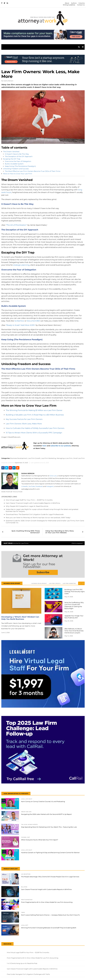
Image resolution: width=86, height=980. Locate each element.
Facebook (39, 486)
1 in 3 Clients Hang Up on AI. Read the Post (22, 963)
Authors (74, 3)
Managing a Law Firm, (65, 458)
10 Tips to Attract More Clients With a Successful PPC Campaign (34, 433)
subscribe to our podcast (61, 446)
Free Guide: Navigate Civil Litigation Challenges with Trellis (28, 974)
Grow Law (53, 476)
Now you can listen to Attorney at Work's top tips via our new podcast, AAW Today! (38, 518)
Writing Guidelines (69, 5)
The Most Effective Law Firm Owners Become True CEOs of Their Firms (33, 171)
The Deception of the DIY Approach (19, 156)
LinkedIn (25, 486)
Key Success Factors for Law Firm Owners (24, 419)
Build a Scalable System (14, 164)
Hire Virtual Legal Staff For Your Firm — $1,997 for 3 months (29, 500)
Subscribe (43, 572)
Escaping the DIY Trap (12, 159)
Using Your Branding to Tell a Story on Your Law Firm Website (59, 532)
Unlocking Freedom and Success (16, 169)
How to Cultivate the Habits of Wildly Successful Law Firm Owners (35, 428)
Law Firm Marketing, (49, 458)
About (67, 3)
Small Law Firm (79, 458)
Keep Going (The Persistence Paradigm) (20, 166)
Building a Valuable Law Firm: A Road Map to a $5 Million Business (35, 415)
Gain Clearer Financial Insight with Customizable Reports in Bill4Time (33, 503)
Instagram (50, 486)
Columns (82, 3)
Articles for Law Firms (43, 543)
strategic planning (21, 265)
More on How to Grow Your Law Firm (18, 174)
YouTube (32, 486)
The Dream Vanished (11, 152)
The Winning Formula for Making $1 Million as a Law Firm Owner (34, 410)
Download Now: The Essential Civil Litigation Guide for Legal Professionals (35, 514)
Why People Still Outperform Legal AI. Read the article (27, 506)
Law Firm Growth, (34, 458)
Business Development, (19, 458)
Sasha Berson (8, 81)
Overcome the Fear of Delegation (18, 161)
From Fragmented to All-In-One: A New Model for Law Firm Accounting (33, 958)
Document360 (33, 321)
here (44, 446)
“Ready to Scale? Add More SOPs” (20, 325)
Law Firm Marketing (69, 583)
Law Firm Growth (55, 583)
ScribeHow (19, 321)
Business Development (39, 583)
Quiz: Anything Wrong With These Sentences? (26, 532)
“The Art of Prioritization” (16, 225)
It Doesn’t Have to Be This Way (17, 154)
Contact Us (81, 5)
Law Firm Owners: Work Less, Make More (24, 424)
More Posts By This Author (12, 492)
